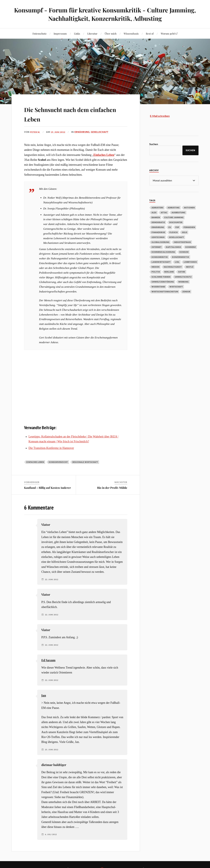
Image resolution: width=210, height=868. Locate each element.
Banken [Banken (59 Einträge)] (156, 217)
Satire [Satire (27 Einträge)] (182, 272)
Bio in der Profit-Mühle (112, 488)
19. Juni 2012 (59, 132)
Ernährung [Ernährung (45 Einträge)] (158, 227)
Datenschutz (39, 33)
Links (77, 33)
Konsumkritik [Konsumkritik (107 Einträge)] (160, 257)
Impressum (60, 33)
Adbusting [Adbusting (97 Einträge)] (174, 207)
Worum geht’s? (169, 33)
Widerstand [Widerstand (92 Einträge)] (158, 286)
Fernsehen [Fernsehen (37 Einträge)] (189, 227)
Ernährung (84, 132)
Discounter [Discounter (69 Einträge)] (176, 222)
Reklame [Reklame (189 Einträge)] (169, 272)
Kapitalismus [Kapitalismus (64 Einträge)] (173, 247)
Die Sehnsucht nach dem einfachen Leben (65, 114)
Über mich (111, 33)
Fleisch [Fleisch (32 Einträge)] (174, 232)
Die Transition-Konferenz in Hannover (51, 448)
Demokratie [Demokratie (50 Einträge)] (158, 222)
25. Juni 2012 (52, 750)
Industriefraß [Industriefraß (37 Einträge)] (182, 242)
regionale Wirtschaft (85, 462)
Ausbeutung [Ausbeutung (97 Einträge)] (178, 212)
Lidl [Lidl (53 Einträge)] (177, 262)
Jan (44, 695)
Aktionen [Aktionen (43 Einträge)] (189, 207)
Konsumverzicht (58, 462)
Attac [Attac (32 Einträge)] (164, 212)
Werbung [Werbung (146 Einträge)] (184, 282)
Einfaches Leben (35, 462)
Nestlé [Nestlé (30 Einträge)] (190, 267)
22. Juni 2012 (52, 579)
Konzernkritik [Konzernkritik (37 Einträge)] (181, 257)
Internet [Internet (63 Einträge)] (157, 247)
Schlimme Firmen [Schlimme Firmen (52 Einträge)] (161, 277)
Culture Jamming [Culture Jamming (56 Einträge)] (174, 217)
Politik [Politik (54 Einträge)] (156, 272)
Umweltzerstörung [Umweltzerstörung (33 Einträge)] (163, 282)
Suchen (154, 144)
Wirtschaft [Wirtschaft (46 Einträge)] (176, 286)
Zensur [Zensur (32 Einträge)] (186, 291)
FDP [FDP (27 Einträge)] (177, 227)
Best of (150, 33)
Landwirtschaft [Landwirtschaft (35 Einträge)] (161, 262)
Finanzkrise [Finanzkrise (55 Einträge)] (158, 232)
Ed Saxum (48, 660)
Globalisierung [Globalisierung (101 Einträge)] (161, 242)
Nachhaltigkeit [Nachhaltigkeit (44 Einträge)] (173, 267)
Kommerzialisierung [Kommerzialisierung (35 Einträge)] (163, 252)
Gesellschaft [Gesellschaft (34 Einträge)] (177, 237)
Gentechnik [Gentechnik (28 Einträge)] (158, 237)
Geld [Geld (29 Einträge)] (185, 232)
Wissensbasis (131, 33)
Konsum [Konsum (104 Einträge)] (184, 252)
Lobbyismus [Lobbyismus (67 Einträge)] (190, 262)
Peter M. (36, 132)
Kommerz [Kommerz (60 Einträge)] (191, 247)
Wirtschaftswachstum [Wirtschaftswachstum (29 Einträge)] (165, 291)
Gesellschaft (102, 132)
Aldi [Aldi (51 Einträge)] (154, 212)
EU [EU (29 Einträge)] (170, 227)
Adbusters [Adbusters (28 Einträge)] (157, 207)
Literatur (92, 33)
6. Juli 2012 (51, 834)
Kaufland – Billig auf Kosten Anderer (47, 488)
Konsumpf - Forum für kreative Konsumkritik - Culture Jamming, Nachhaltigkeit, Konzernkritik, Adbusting (105, 14)
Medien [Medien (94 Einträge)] (156, 267)
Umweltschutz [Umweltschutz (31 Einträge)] (183, 277)
